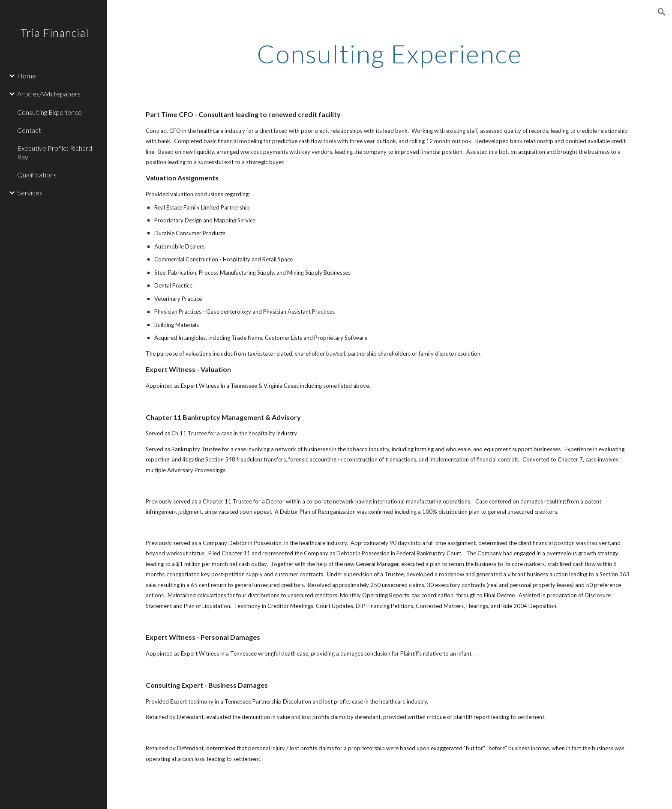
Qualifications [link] (37, 175)
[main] (390, 54)
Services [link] (30, 193)
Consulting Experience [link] (49, 112)
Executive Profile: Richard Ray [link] (55, 152)
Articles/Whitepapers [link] (49, 94)
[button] (662, 12)
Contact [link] (29, 130)
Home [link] (27, 76)
